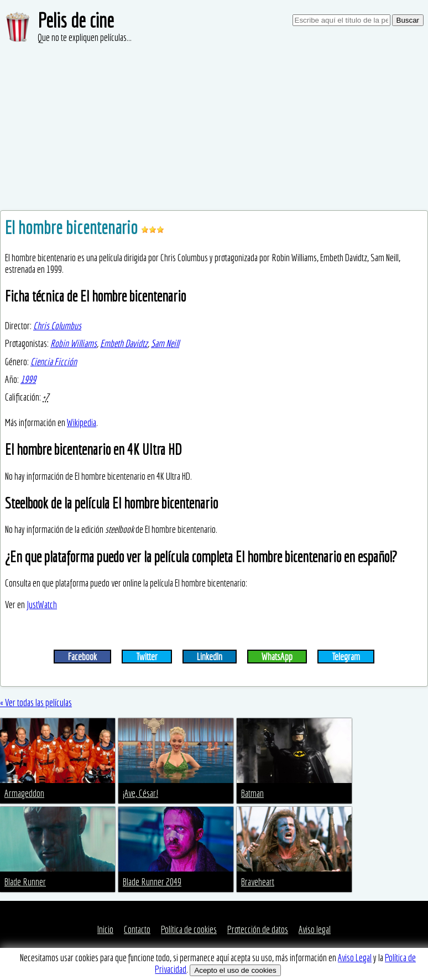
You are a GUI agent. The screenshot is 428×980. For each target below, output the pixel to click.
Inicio (105, 929)
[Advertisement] (214, 127)
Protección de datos (258, 929)
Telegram (346, 657)
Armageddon (24, 793)
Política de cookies (189, 929)
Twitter (147, 657)
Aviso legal (315, 929)
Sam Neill (165, 343)
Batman (252, 793)
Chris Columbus (57, 326)
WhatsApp (277, 657)
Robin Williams (74, 343)
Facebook (82, 657)
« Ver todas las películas (36, 702)
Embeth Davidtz (124, 343)
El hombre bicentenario (73, 227)
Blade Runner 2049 (152, 882)
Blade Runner (25, 882)
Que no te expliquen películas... (85, 37)
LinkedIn (210, 657)
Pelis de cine (76, 20)
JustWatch (42, 605)
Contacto (137, 929)
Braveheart (258, 882)
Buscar (408, 20)
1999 (28, 379)
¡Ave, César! (140, 793)
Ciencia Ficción (54, 362)
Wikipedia (82, 422)
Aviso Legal (355, 958)
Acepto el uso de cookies (235, 970)
